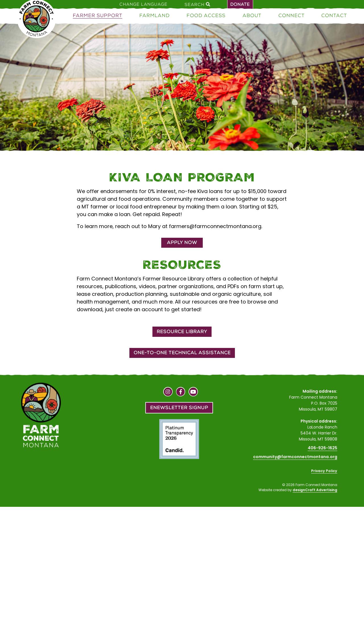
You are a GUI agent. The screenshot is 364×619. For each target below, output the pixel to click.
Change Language (143, 4)
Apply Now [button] (182, 242)
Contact (334, 15)
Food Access (206, 15)
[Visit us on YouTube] (193, 392)
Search (197, 4)
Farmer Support (98, 15)
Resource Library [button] (182, 332)
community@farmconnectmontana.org (295, 457)
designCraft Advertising (315, 490)
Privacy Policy (324, 471)
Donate (240, 4)
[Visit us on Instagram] (168, 392)
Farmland (155, 15)
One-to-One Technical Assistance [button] (182, 353)
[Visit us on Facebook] (181, 392)
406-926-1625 (322, 448)
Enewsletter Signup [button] (179, 408)
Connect (291, 15)
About (252, 15)
